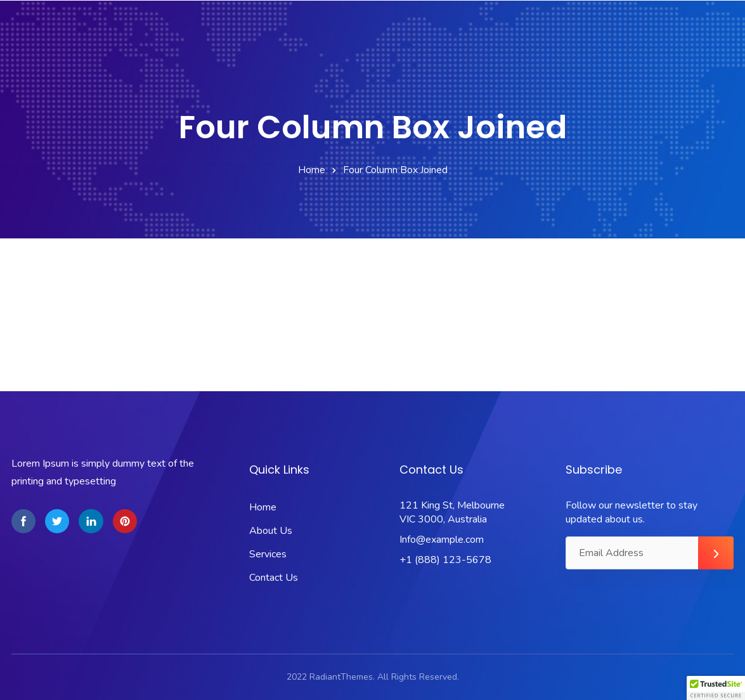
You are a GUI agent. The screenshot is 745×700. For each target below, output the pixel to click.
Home (312, 170)
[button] (716, 688)
